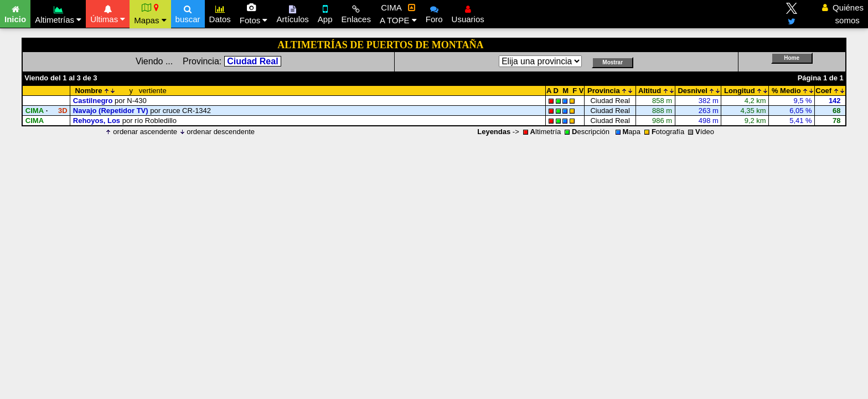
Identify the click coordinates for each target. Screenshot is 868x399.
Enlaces (356, 13)
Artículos (292, 13)
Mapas (150, 14)
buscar (188, 13)
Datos (220, 13)
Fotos (254, 14)
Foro (434, 13)
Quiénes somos (843, 14)
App (325, 13)
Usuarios (468, 13)
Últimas (108, 13)
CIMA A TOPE (398, 14)
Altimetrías (58, 13)
